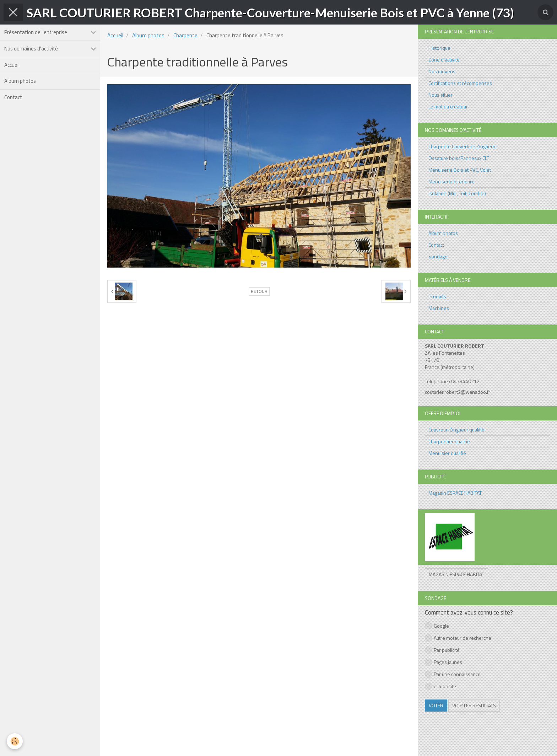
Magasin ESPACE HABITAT (455, 493)
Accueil (13, 71)
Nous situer (440, 95)
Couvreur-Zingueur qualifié (456, 430)
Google (437, 626)
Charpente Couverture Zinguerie (463, 146)
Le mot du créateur (448, 106)
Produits (437, 296)
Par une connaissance (453, 674)
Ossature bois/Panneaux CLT (459, 158)
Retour (259, 291)
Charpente (185, 35)
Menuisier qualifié (447, 453)
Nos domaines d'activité (33, 52)
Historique (439, 48)
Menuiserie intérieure (451, 181)
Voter (436, 705)
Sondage (438, 256)
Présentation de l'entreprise (38, 34)
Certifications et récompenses (460, 83)
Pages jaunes (444, 662)
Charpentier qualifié (449, 441)
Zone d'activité (444, 60)
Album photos (21, 90)
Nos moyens (442, 71)
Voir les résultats (474, 705)
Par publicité (442, 650)
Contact (15, 109)
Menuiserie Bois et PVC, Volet (460, 170)
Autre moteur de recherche (458, 638)
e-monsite (440, 686)
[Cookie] (15, 741)
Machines (439, 308)
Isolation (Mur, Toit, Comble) (457, 193)
